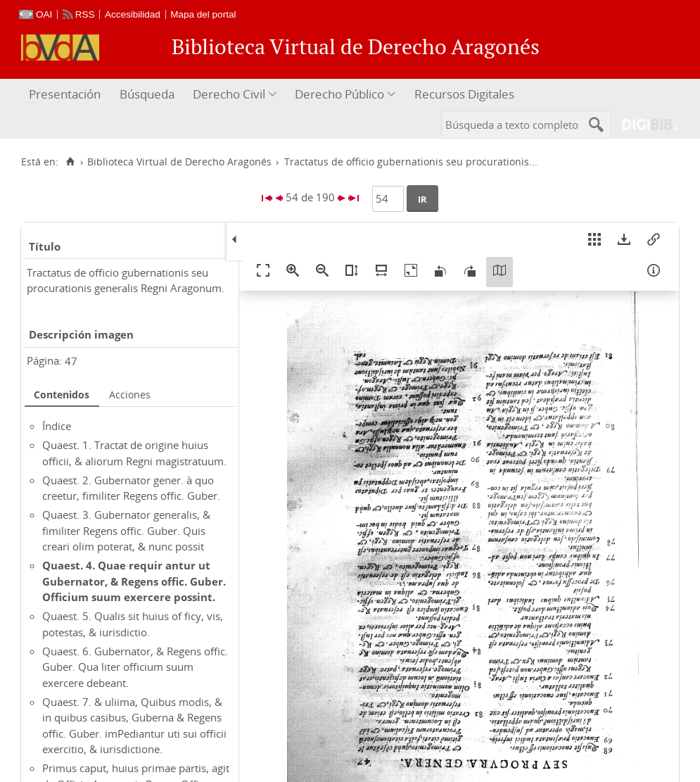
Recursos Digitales (464, 94)
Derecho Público (339, 94)
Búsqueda (147, 94)
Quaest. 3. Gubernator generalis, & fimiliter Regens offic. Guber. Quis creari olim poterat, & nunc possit (126, 530)
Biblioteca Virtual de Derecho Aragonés (179, 162)
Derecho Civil (229, 94)
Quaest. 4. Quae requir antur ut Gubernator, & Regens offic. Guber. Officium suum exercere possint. (134, 581)
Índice (57, 426)
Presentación (65, 94)
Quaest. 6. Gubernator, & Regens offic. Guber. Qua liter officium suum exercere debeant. (135, 667)
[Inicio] (70, 162)
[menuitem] (66, 95)
